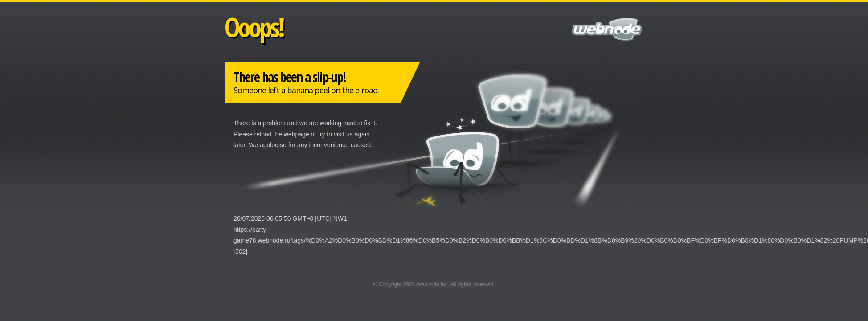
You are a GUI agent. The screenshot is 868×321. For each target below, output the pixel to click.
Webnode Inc (432, 284)
